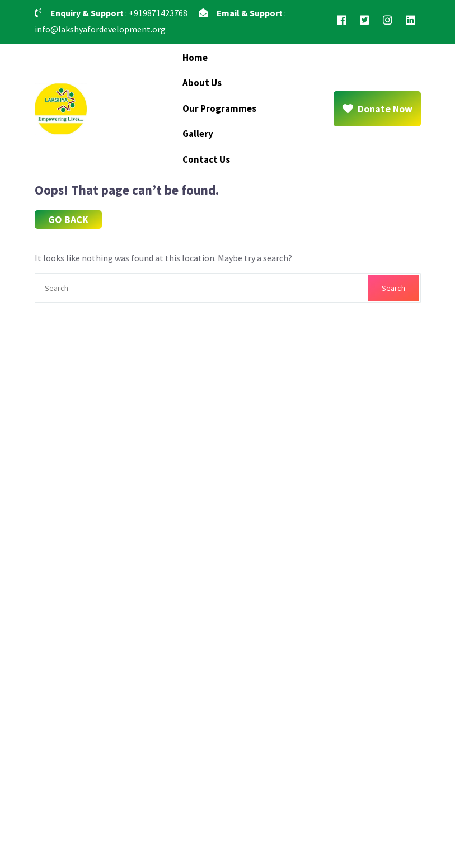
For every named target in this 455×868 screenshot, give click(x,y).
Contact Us (206, 159)
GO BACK (68, 220)
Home (195, 58)
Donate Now (377, 109)
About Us (202, 83)
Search (393, 288)
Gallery (198, 134)
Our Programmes (219, 108)
